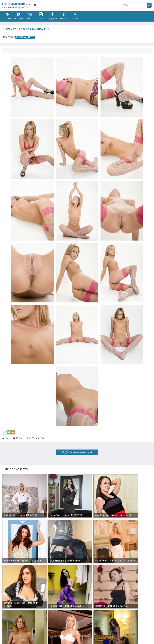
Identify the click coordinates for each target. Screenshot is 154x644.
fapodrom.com (17, 5)
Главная (7, 16)
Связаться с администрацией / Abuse (20, 625)
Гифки (75, 16)
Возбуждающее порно (54, 627)
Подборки (53, 16)
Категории (18, 16)
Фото (30, 16)
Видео (41, 16)
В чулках (21, 37)
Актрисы (64, 16)
